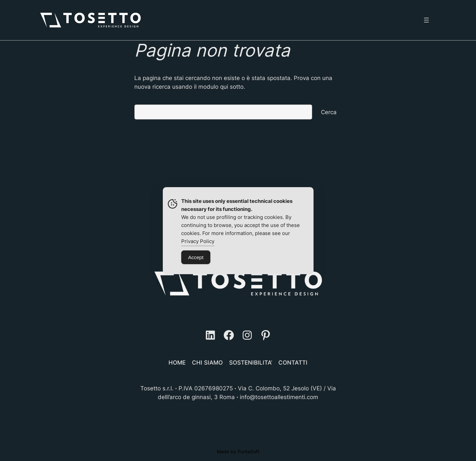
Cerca (329, 112)
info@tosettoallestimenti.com (279, 397)
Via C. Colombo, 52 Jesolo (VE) (280, 388)
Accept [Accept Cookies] (196, 257)
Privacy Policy (198, 241)
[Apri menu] (426, 20)
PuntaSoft (248, 451)
